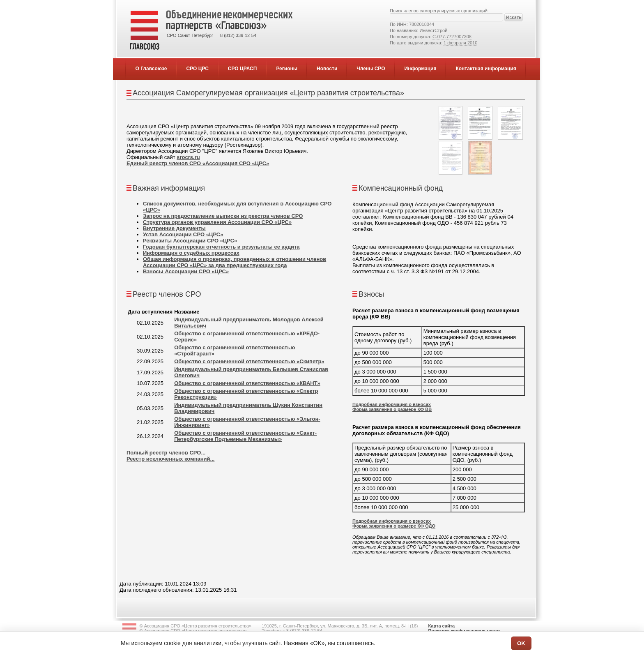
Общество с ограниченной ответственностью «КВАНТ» (247, 383)
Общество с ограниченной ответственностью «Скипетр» (249, 361)
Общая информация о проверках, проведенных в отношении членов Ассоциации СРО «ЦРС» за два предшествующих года (235, 262)
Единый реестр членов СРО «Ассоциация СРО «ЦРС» (198, 163)
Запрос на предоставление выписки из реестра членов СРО (223, 216)
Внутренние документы (174, 228)
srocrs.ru (188, 157)
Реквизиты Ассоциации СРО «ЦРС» (190, 241)
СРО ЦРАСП (243, 69)
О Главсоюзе (151, 69)
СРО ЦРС (197, 69)
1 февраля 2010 (460, 43)
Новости (327, 69)
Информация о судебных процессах (191, 253)
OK (521, 643)
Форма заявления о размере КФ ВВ (392, 409)
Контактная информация (486, 69)
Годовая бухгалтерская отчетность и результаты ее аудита (221, 247)
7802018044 (422, 24)
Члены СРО (371, 69)
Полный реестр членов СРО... (166, 453)
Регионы (287, 69)
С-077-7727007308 (452, 37)
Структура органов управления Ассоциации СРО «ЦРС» (217, 222)
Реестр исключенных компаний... (170, 459)
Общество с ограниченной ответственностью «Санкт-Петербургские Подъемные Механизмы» (245, 436)
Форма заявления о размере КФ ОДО (394, 526)
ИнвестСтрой (434, 30)
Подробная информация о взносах (392, 404)
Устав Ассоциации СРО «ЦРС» (183, 234)
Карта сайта (441, 626)
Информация (421, 69)
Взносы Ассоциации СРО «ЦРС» (186, 271)
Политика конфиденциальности (464, 631)
